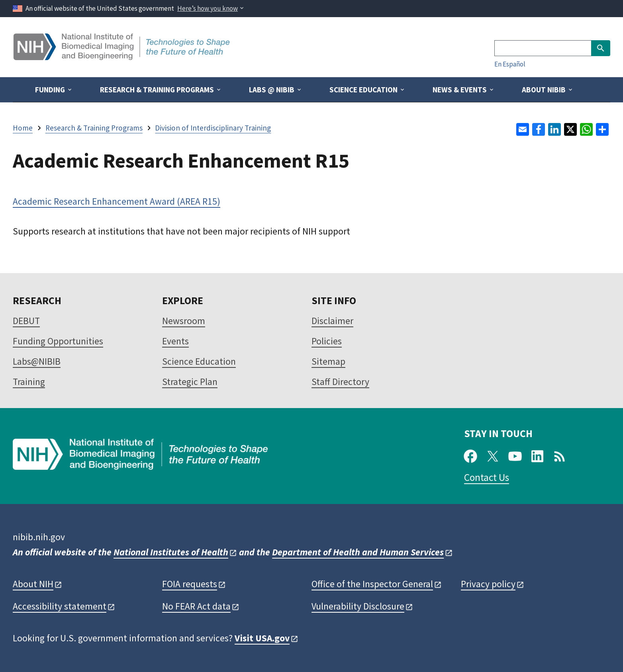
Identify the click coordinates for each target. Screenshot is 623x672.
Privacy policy (488, 584)
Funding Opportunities (58, 341)
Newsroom (184, 321)
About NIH (33, 584)
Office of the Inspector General (372, 584)
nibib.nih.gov (39, 537)
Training (29, 382)
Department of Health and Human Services (358, 552)
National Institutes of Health (171, 552)
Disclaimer (332, 321)
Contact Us (487, 477)
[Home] (122, 57)
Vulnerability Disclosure (358, 606)
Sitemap (328, 361)
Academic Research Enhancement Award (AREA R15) (117, 201)
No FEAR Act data (196, 606)
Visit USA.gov (262, 638)
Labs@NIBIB (37, 361)
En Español (510, 64)
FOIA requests (190, 584)
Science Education (199, 361)
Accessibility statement (60, 606)
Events (175, 341)
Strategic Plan (190, 382)
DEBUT (26, 321)
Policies (327, 341)
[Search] (543, 48)
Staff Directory (340, 382)
